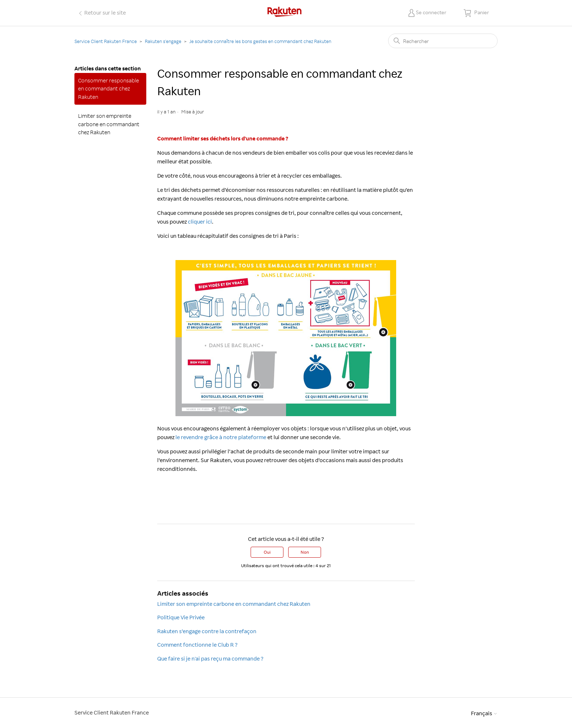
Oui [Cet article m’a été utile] (267, 552)
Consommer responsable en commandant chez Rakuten (109, 89)
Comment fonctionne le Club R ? (197, 645)
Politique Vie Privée (181, 617)
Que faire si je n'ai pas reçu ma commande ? (210, 659)
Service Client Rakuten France (106, 41)
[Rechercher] (443, 41)
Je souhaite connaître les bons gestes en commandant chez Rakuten (260, 41)
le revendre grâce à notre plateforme (221, 437)
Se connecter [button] (431, 12)
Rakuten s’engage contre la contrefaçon (207, 631)
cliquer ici (200, 222)
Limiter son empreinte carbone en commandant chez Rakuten (109, 124)
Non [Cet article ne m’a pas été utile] (305, 552)
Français (484, 713)
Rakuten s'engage (163, 41)
